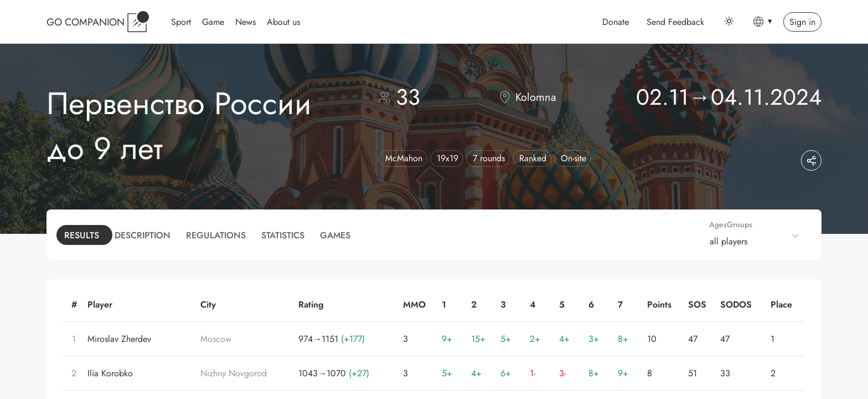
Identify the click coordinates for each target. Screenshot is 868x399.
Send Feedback (675, 22)
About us (283, 22)
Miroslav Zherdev (119, 339)
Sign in (802, 22)
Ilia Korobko (110, 373)
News (246, 22)
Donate (616, 22)
